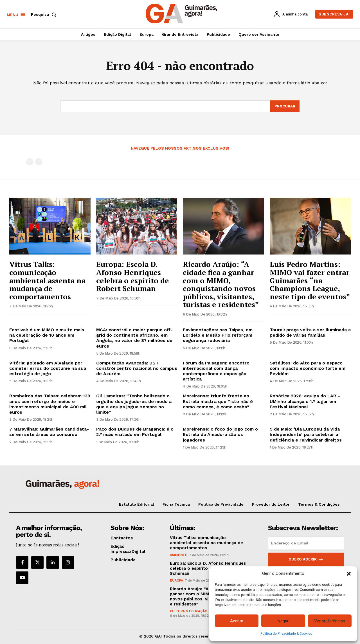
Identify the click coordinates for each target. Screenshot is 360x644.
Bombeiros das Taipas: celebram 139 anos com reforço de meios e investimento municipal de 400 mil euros (50, 404)
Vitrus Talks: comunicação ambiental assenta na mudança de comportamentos (47, 280)
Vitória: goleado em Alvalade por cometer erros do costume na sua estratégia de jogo (48, 368)
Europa (176, 580)
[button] (349, 574)
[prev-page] (30, 162)
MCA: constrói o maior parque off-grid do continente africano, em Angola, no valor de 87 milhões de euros (134, 338)
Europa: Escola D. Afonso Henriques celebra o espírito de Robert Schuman (132, 276)
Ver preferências (330, 621)
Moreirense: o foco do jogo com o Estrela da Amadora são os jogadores (220, 434)
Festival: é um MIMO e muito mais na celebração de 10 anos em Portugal (47, 335)
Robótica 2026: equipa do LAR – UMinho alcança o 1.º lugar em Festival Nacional (305, 401)
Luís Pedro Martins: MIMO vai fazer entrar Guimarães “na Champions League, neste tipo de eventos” (310, 280)
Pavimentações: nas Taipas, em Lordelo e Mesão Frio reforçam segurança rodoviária (218, 335)
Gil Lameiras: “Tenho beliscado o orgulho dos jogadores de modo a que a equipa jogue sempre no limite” (134, 404)
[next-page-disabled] (39, 162)
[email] (306, 543)
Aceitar (237, 621)
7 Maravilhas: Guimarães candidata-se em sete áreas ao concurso (49, 432)
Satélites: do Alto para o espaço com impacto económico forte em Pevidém (308, 368)
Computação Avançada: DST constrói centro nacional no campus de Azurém (137, 368)
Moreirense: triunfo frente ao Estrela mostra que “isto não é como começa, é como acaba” (218, 401)
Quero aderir (306, 559)
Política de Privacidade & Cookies (286, 634)
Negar (283, 621)
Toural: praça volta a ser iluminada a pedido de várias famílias (310, 332)
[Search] (285, 106)
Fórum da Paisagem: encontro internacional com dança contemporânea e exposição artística (216, 371)
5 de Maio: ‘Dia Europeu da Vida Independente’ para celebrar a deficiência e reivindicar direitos (306, 434)
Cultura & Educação (188, 611)
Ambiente (178, 555)
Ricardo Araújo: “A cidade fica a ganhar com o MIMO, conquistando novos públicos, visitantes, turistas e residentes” (221, 284)
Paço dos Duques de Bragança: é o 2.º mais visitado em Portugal (135, 432)
